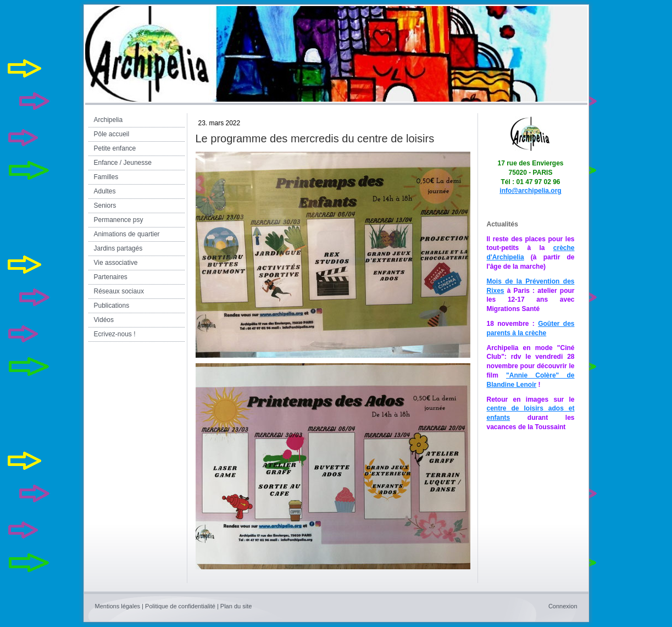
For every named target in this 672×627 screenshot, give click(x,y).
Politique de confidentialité (180, 606)
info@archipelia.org (530, 191)
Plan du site (236, 606)
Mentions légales (118, 606)
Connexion (563, 606)
